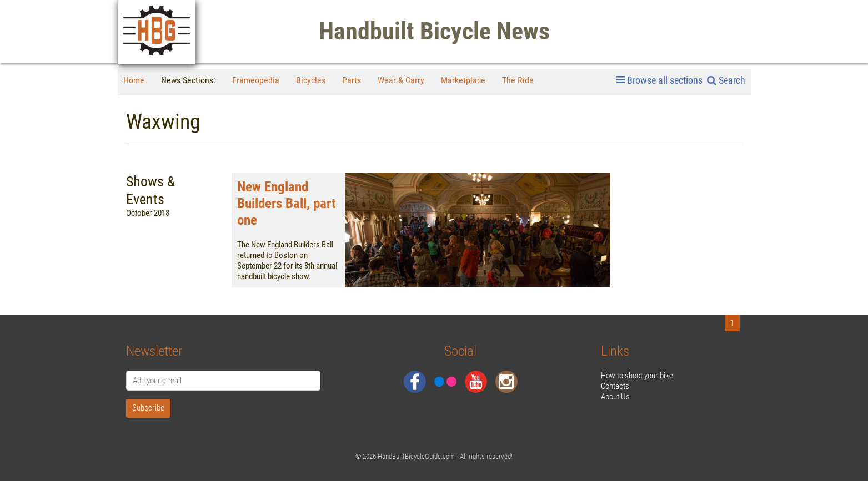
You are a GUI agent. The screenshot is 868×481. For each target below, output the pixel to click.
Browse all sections (659, 80)
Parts (352, 80)
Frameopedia (256, 80)
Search (726, 80)
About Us (615, 397)
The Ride (518, 80)
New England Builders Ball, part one (287, 203)
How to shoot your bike (637, 376)
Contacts (615, 386)
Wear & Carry (401, 80)
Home (134, 80)
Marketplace (463, 80)
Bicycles (311, 80)
